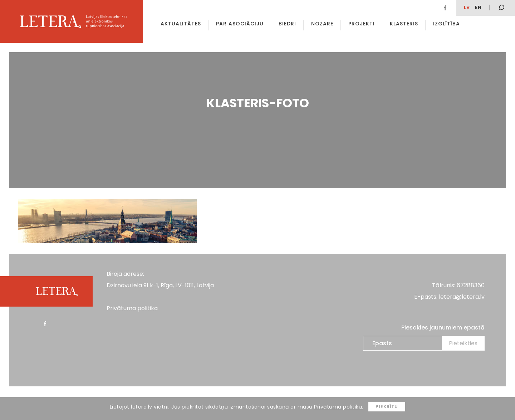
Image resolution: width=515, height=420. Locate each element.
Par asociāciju (240, 24)
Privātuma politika (132, 308)
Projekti (362, 24)
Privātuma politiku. (339, 407)
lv (467, 7)
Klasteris (404, 24)
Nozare (322, 24)
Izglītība (447, 24)
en (478, 7)
